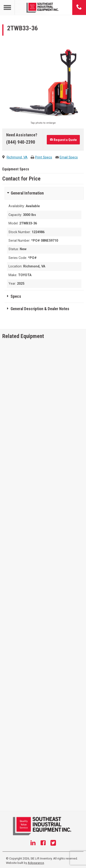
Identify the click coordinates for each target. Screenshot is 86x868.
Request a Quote (63, 140)
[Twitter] (53, 843)
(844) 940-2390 (21, 142)
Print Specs (44, 157)
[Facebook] (43, 843)
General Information (27, 193)
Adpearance (36, 863)
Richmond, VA (17, 157)
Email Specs (69, 157)
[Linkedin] (33, 843)
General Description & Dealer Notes (40, 309)
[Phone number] (79, 7)
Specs (16, 296)
